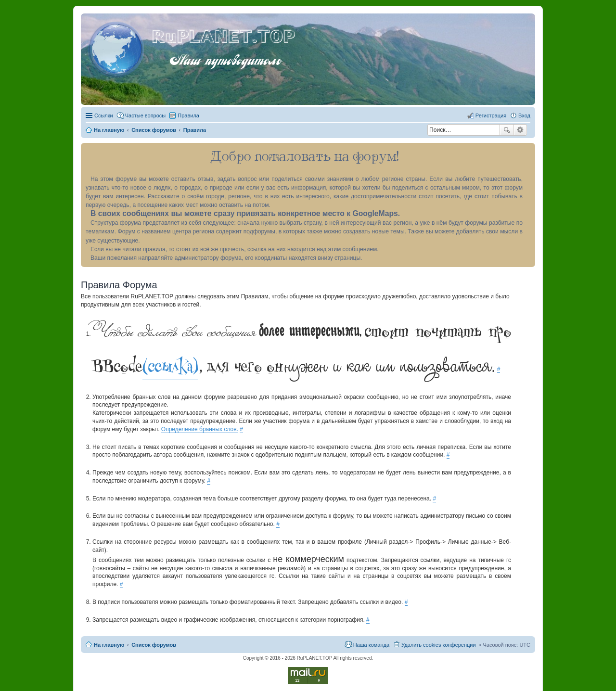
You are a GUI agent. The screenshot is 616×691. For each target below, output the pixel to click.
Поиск (507, 130)
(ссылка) (170, 366)
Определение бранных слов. (200, 429)
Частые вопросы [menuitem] (146, 115)
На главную (109, 645)
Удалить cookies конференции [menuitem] (439, 645)
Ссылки (104, 115)
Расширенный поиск (520, 130)
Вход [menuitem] (524, 115)
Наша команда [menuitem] (371, 645)
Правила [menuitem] (188, 115)
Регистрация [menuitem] (491, 115)
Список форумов (154, 645)
